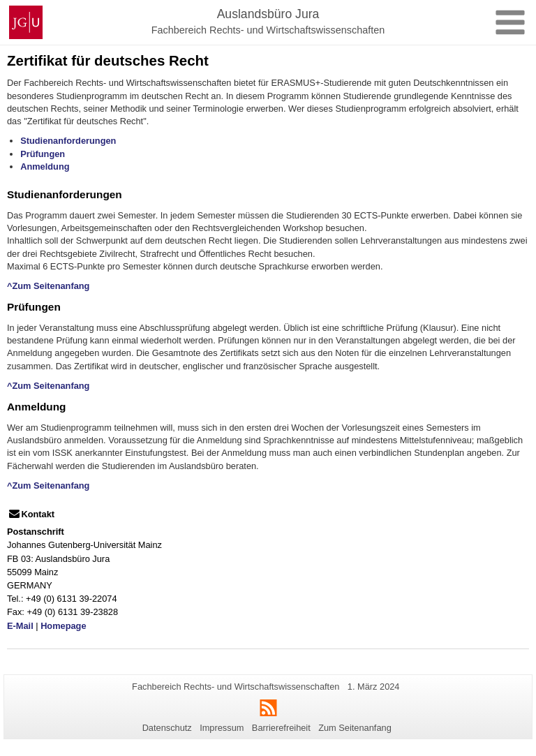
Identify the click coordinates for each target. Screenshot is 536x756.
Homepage (63, 626)
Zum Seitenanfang (355, 728)
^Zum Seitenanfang (48, 286)
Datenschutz (167, 728)
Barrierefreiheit (281, 728)
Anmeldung (45, 166)
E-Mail (20, 626)
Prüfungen (43, 154)
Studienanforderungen (68, 141)
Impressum (222, 728)
